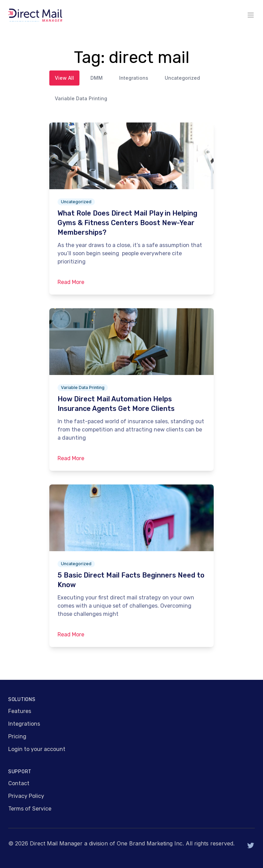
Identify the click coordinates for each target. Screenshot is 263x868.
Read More (71, 282)
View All (64, 78)
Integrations (134, 78)
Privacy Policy (26, 796)
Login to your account (37, 749)
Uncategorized (182, 78)
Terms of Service (30, 809)
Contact (19, 783)
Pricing (17, 736)
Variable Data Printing (81, 98)
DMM (97, 78)
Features (20, 711)
